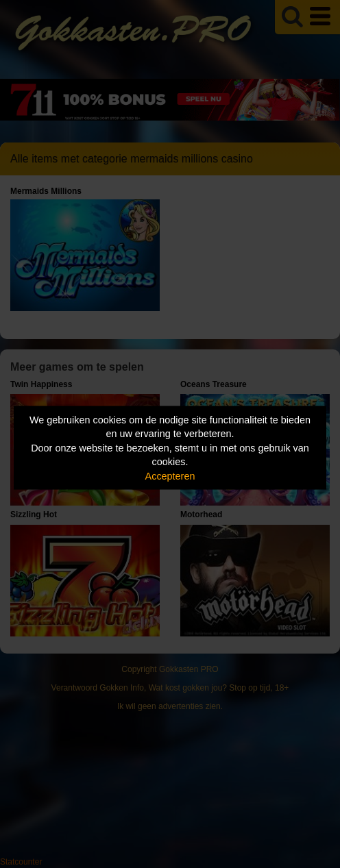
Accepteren (170, 475)
